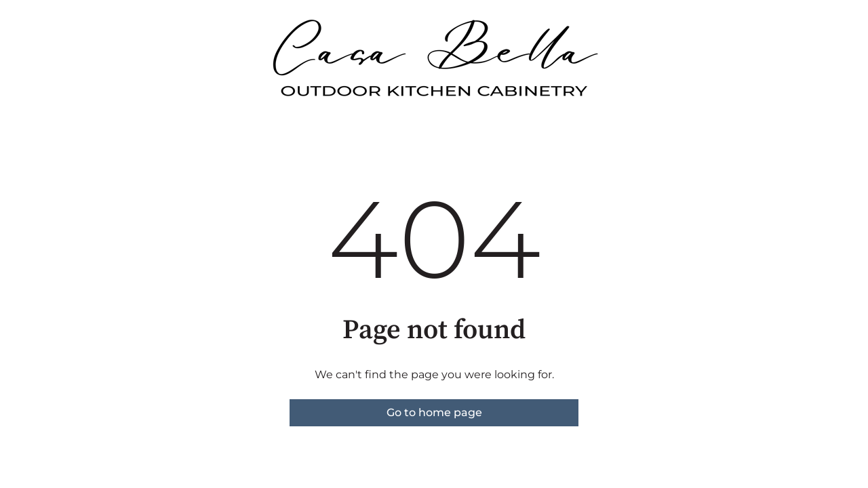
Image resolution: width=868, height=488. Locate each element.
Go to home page (434, 412)
